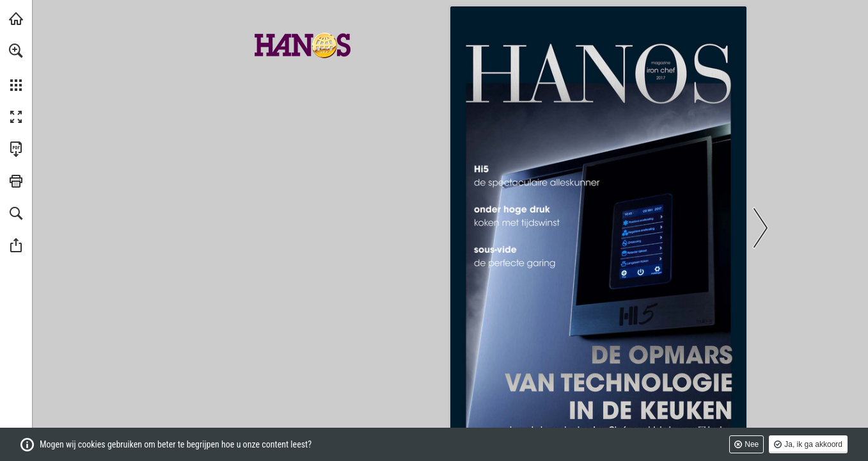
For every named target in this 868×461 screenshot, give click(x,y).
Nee (752, 444)
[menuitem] (16, 67)
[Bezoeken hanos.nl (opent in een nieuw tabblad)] (16, 19)
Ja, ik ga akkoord (813, 444)
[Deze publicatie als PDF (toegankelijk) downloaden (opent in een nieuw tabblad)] (16, 149)
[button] (16, 51)
